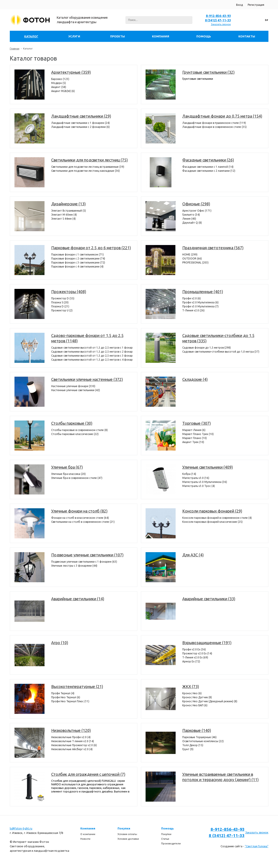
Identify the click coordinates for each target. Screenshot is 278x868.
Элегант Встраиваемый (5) (69, 211)
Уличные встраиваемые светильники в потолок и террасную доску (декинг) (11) (220, 777)
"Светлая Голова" (257, 846)
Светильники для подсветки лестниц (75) (89, 160)
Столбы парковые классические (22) (75, 434)
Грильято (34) (191, 215)
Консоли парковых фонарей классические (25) (212, 522)
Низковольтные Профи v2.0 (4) (71, 737)
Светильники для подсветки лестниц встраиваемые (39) (88, 167)
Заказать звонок (221, 24)
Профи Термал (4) (63, 693)
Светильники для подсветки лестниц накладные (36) (85, 171)
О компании (88, 834)
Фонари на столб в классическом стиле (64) (80, 518)
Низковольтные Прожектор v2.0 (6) (74, 745)
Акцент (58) (59, 87)
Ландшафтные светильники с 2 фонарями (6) (80, 127)
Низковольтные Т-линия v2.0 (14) (73, 741)
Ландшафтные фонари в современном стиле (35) (214, 127)
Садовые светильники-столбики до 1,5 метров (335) (218, 338)
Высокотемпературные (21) (77, 686)
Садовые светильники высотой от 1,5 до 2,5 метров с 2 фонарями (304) (92, 352)
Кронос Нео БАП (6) (195, 705)
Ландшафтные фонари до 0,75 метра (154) (222, 116)
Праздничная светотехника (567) (213, 248)
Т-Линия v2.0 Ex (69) (195, 657)
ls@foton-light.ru (21, 828)
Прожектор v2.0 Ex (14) (197, 653)
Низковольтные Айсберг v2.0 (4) (72, 749)
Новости (85, 839)
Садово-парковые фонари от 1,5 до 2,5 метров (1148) (87, 338)
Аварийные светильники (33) (209, 599)
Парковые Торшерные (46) (199, 737)
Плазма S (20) (60, 302)
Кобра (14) (189, 474)
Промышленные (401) (203, 292)
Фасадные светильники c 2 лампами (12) (209, 171)
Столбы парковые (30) (72, 423)
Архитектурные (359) (71, 72)
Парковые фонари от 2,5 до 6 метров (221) (91, 248)
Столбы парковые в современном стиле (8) (79, 430)
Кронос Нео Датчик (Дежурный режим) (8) (210, 701)
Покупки (124, 828)
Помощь (167, 828)
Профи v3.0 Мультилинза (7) (200, 306)
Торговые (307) (197, 423)
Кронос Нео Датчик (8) (197, 697)
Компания (88, 828)
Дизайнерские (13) (68, 204)
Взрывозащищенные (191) (207, 643)
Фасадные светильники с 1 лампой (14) (208, 167)
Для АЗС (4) (193, 555)
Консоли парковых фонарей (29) (212, 511)
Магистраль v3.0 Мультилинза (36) (205, 482)
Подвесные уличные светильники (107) (87, 555)
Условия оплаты (127, 834)
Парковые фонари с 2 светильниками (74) (78, 258)
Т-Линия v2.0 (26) (193, 310)
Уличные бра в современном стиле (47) (77, 478)
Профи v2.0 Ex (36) (194, 649)
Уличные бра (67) (67, 467)
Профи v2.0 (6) (192, 298)
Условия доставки (128, 839)
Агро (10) (60, 643)
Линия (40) (189, 219)
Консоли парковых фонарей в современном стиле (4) (217, 518)
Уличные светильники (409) (208, 467)
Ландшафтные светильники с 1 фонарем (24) (80, 123)
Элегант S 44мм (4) (63, 219)
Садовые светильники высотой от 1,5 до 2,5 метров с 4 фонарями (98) (92, 360)
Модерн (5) (59, 83)
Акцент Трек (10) (193, 442)
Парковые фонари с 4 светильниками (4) (77, 267)
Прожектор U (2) (62, 310)
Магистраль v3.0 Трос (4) (199, 486)
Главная (15, 49)
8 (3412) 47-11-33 (218, 20)
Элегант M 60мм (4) (64, 215)
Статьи (165, 839)
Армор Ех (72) (191, 661)
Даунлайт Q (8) (192, 223)
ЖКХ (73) (191, 686)
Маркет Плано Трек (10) (198, 434)
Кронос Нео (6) (192, 693)
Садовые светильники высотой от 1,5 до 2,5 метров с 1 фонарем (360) (92, 348)
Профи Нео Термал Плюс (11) (70, 701)
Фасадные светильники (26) (208, 160)
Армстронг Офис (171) (197, 211)
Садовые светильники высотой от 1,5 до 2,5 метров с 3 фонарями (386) (92, 356)
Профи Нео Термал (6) (66, 697)
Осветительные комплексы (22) (203, 741)
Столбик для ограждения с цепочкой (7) (88, 774)
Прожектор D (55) (63, 298)
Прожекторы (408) (69, 292)
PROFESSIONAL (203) (195, 262)
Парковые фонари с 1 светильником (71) (77, 254)
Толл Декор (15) (193, 745)
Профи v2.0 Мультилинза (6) (200, 302)
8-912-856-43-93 (218, 16)
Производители (171, 843)
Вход (239, 5)
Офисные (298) (196, 204)
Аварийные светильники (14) (78, 599)
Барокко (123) (60, 79)
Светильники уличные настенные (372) (87, 379)
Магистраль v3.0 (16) (196, 478)
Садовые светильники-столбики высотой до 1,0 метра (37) (221, 352)
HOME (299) (190, 254)
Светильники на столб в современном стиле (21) (83, 522)
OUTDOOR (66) (192, 258)
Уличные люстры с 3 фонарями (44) (74, 566)
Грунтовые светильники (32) (208, 72)
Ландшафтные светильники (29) (81, 116)
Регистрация (256, 5)
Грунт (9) (188, 749)
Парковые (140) (197, 730)
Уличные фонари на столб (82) (79, 511)
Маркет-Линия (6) (194, 430)
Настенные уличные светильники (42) (76, 390)
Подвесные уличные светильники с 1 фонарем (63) (84, 562)
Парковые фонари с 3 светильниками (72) (78, 262)
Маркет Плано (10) (195, 438)
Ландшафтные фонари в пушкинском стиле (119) (214, 123)
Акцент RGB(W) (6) (63, 91)
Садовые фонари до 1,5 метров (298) (207, 348)
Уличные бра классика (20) (68, 474)
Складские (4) (195, 379)
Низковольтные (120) (71, 730)
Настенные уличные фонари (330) (73, 386)
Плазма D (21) (60, 306)
